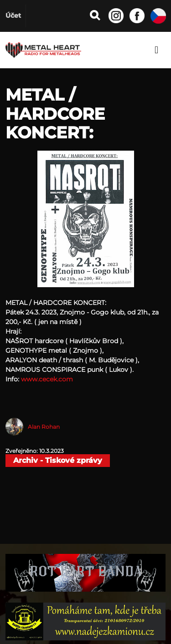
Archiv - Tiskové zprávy (58, 460)
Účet (13, 15)
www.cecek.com (47, 379)
